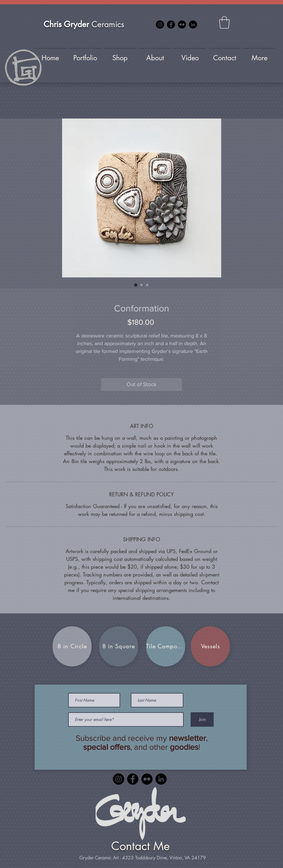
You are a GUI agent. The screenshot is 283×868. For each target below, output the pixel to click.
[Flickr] (182, 25)
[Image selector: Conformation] (136, 285)
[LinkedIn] (193, 25)
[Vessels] (210, 646)
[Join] (202, 719)
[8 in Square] (119, 646)
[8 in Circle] (72, 646)
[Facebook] (171, 25)
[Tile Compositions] (166, 646)
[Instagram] (160, 25)
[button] (224, 22)
